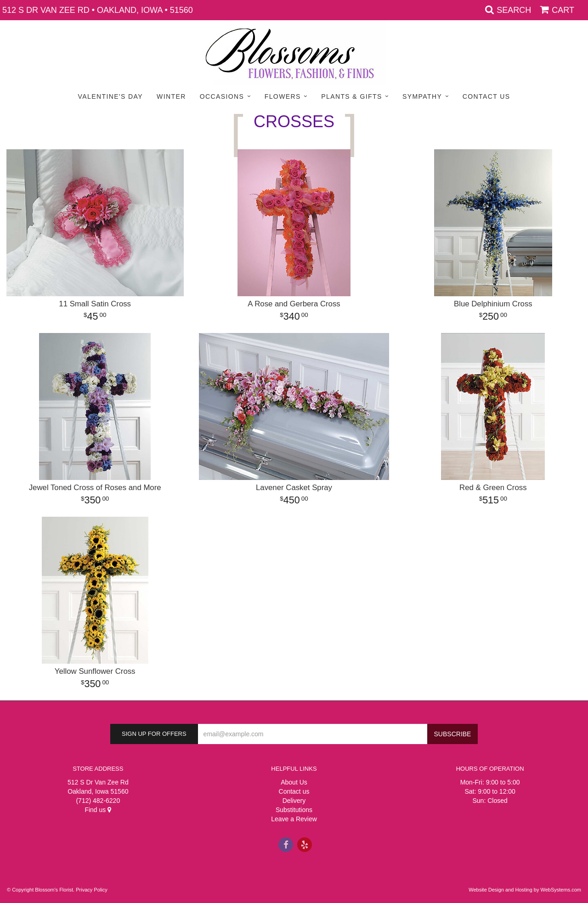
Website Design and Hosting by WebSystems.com (525, 890)
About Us (294, 782)
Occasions (222, 96)
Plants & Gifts (351, 96)
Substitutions (294, 810)
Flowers (283, 96)
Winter (171, 96)
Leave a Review (294, 819)
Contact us (294, 791)
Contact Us (486, 96)
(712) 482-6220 (98, 801)
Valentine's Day (110, 96)
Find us (98, 810)
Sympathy (422, 96)
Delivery (294, 801)
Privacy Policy (91, 890)
